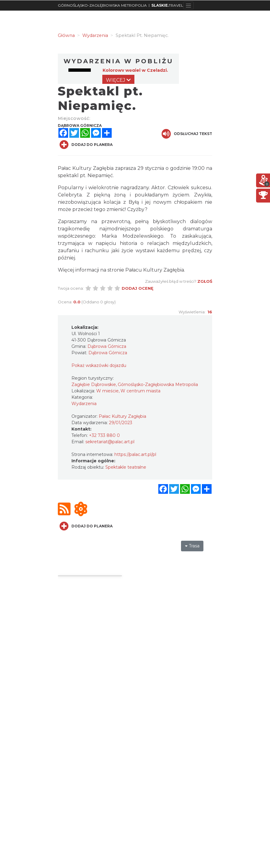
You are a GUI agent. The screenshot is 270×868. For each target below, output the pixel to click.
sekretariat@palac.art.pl (110, 442)
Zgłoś (205, 281)
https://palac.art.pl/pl (135, 454)
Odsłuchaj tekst (187, 134)
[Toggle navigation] (188, 5)
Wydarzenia (84, 404)
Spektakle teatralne (126, 467)
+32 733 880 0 (104, 435)
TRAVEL (167, 5)
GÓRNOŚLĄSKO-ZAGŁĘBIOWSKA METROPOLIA (102, 5)
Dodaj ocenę (138, 288)
